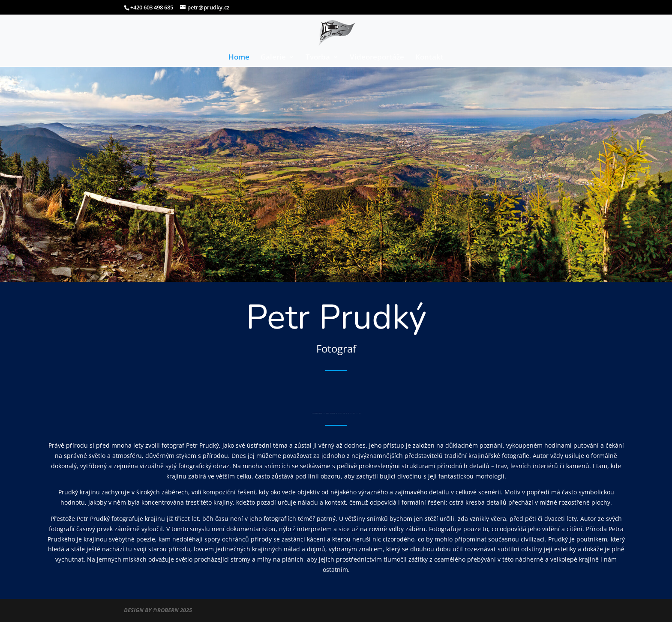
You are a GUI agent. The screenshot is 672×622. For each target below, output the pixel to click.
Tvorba (318, 58)
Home (239, 58)
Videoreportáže (377, 58)
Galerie (273, 58)
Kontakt (429, 58)
